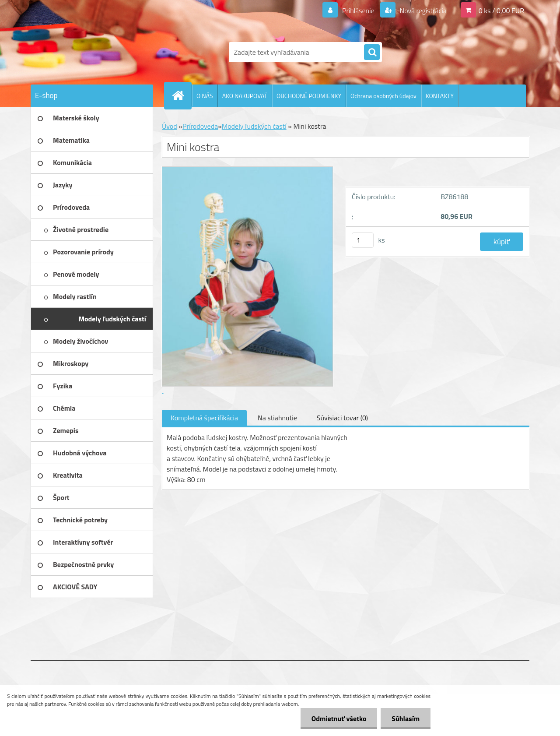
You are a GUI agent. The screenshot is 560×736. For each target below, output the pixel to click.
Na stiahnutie (277, 418)
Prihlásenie (358, 11)
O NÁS (205, 96)
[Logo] (91, 52)
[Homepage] (182, 95)
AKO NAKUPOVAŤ (245, 96)
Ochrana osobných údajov (383, 96)
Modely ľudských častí (254, 126)
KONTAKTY (440, 96)
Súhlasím (406, 718)
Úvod (170, 126)
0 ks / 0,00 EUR (501, 11)
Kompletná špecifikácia (204, 418)
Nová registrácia (422, 11)
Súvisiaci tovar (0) (342, 418)
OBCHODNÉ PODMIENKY (309, 96)
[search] (372, 53)
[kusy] (363, 240)
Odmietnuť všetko (339, 718)
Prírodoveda (200, 126)
